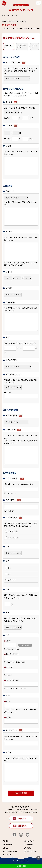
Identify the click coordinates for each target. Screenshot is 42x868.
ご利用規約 (27, 848)
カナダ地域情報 (29, 844)
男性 (8, 568)
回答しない (11, 580)
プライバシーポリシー (10, 851)
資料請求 (22, 826)
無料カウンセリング (21, 5)
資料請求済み (11, 531)
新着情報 (5, 841)
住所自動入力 (25, 645)
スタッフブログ (29, 841)
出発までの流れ (8, 844)
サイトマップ (7, 855)
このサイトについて (30, 851)
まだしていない (12, 538)
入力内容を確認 (21, 793)
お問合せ (22, 818)
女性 (8, 574)
